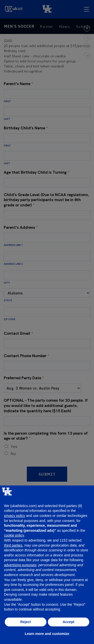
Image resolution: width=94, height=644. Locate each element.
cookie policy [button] (14, 535)
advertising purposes (20, 565)
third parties (13, 545)
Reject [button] (26, 622)
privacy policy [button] (15, 516)
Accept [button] (69, 622)
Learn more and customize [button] (47, 634)
